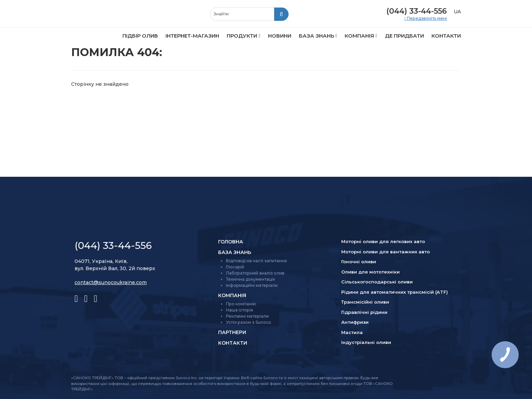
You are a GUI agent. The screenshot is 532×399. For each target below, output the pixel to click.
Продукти (242, 36)
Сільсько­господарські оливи (377, 282)
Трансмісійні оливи (365, 302)
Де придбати (404, 36)
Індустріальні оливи (366, 342)
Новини (280, 36)
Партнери (232, 332)
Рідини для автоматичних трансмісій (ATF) (395, 292)
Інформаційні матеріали (252, 285)
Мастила (352, 332)
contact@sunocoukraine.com (111, 282)
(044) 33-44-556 (417, 11)
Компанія (359, 36)
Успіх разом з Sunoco (249, 322)
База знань (316, 36)
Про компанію (241, 304)
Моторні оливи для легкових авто (383, 241)
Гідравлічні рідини (364, 312)
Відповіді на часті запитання (256, 261)
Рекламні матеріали (247, 316)
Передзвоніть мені (426, 18)
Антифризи (355, 322)
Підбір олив (140, 36)
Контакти (446, 36)
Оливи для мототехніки (370, 272)
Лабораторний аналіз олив (255, 273)
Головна (231, 242)
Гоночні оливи (359, 262)
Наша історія (240, 310)
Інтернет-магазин (192, 36)
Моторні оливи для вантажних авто (385, 252)
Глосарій (235, 267)
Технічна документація (250, 279)
